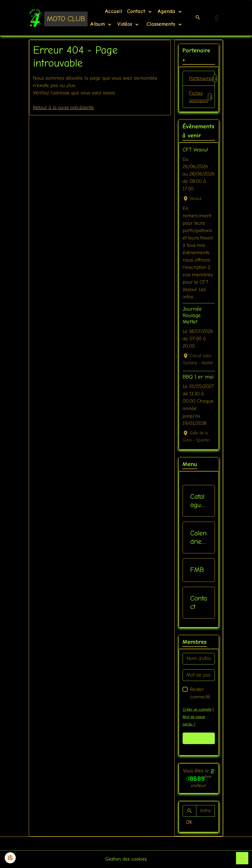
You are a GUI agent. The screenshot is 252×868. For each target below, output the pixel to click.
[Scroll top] (242, 858)
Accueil (113, 11)
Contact (137, 11)
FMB (197, 570)
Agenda (167, 11)
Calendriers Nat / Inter (198, 538)
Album (98, 24)
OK (189, 823)
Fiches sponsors (201, 97)
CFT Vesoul (195, 150)
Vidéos (126, 24)
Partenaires (202, 78)
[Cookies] (10, 858)
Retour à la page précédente (64, 108)
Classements (161, 24)
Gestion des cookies (126, 859)
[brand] (52, 18)
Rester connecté (200, 693)
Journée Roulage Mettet (192, 316)
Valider (199, 739)
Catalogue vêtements (198, 501)
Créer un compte (197, 710)
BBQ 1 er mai (198, 377)
